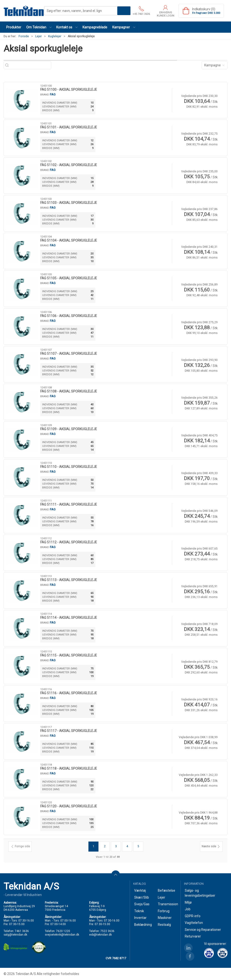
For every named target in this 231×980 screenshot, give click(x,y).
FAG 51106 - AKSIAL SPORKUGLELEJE (69, 316)
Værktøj (140, 890)
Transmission (167, 904)
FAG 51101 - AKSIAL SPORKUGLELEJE (69, 127)
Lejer (38, 36)
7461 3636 (22, 931)
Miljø (188, 902)
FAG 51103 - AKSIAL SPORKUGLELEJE (69, 203)
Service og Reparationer (203, 930)
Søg (124, 11)
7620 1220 (63, 931)
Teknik (139, 911)
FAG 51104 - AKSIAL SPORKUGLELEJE (69, 240)
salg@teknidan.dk (15, 935)
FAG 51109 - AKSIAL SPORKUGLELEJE (69, 429)
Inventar (140, 918)
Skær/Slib (142, 897)
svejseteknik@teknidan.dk (62, 935)
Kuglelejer (55, 36)
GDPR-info (193, 916)
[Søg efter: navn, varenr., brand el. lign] (30, 65)
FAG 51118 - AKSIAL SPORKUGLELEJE (69, 768)
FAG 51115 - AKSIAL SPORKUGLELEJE (69, 655)
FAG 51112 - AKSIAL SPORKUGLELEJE (69, 542)
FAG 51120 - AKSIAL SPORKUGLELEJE (69, 806)
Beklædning (143, 925)
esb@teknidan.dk (100, 935)
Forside (24, 36)
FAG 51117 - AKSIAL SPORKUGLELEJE (69, 731)
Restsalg (164, 925)
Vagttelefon (194, 923)
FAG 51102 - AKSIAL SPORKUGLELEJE (69, 165)
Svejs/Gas (142, 904)
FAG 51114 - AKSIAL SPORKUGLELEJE (69, 618)
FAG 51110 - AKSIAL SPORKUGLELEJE (69, 467)
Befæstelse (167, 890)
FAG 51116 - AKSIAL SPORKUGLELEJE (69, 693)
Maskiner (165, 918)
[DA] (24, 11)
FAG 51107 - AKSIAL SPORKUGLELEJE (69, 354)
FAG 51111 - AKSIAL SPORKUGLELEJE (69, 504)
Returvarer (193, 936)
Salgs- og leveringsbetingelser (200, 893)
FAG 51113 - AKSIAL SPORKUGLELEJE (69, 580)
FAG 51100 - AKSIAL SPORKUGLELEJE (69, 90)
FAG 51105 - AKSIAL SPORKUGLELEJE (69, 278)
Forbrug (164, 911)
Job (188, 909)
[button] (39, 27)
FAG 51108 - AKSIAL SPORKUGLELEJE (69, 391)
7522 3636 (107, 931)
